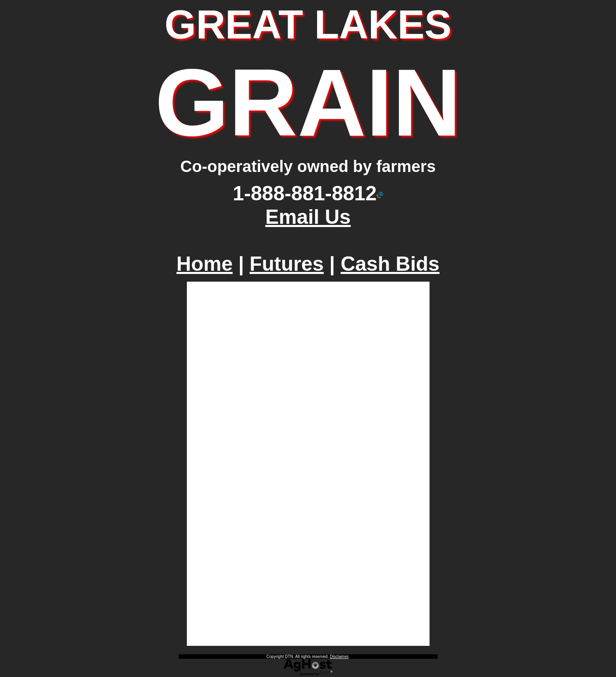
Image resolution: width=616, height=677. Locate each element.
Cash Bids (390, 264)
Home (204, 264)
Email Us (308, 217)
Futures (287, 264)
